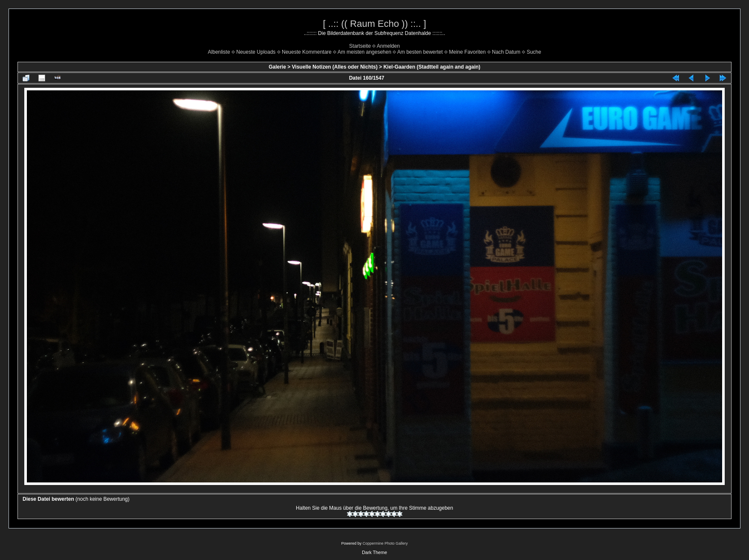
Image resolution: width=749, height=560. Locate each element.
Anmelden (388, 46)
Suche (534, 52)
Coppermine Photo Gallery (385, 543)
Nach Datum (506, 52)
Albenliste (219, 52)
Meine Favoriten (467, 52)
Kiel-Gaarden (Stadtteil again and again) (432, 67)
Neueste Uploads (256, 52)
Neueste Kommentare (307, 52)
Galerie (277, 67)
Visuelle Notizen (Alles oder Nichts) (335, 67)
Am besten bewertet (420, 52)
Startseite (360, 46)
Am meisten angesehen (364, 52)
